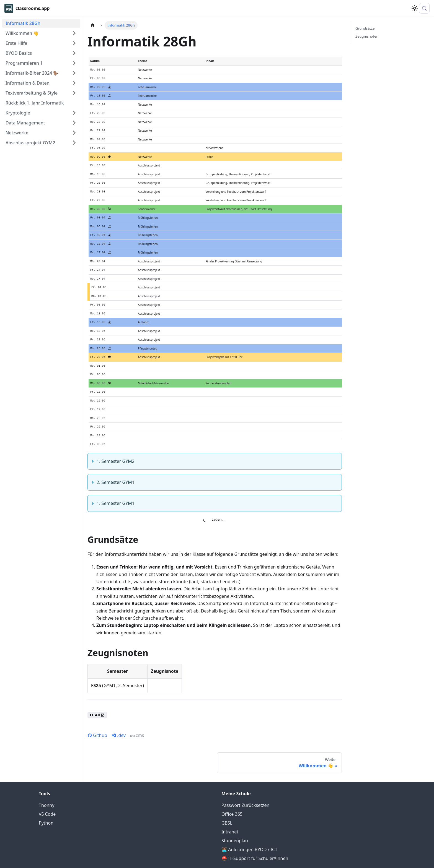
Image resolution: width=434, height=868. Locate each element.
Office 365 (232, 790)
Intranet (230, 808)
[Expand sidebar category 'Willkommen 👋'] (74, 33)
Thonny (46, 781)
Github (97, 711)
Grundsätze (365, 28)
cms (137, 711)
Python (46, 799)
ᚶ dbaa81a (217, 856)
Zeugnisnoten (367, 36)
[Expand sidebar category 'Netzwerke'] (74, 133)
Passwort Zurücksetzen (245, 781)
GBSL (227, 799)
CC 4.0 (97, 691)
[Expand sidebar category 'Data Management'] (74, 123)
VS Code (47, 790)
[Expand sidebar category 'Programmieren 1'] (74, 63)
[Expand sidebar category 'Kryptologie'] (74, 113)
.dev (119, 711)
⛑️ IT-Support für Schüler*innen (255, 834)
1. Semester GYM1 (116, 479)
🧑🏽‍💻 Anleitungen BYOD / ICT (249, 825)
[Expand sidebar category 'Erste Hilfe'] (74, 43)
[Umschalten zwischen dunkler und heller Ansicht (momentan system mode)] (415, 8)
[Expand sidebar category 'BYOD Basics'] (74, 53)
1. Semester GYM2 (116, 437)
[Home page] (93, 25)
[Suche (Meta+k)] (424, 8)
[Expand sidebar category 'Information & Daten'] (74, 83)
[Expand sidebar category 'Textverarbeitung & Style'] (74, 93)
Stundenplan (235, 817)
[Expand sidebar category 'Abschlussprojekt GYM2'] (74, 143)
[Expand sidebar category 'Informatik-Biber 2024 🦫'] (74, 73)
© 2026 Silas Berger (179, 848)
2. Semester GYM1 (116, 458)
